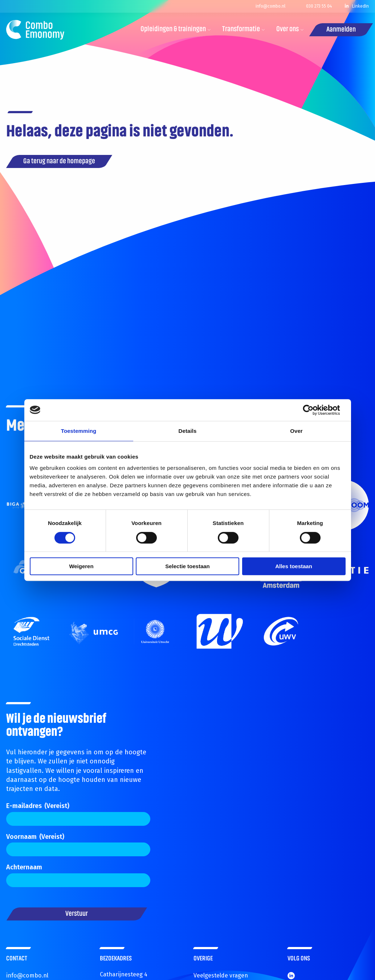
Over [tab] (296, 431)
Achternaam (24, 867)
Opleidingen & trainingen (176, 29)
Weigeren (81, 566)
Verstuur (77, 914)
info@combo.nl (27, 975)
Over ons (290, 29)
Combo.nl (35, 30)
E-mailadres (38, 806)
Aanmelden (341, 30)
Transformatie (244, 29)
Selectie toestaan (187, 566)
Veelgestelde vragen (221, 975)
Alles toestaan (294, 566)
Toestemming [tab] (79, 431)
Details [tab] (188, 431)
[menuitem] (173, 30)
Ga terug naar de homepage (59, 161)
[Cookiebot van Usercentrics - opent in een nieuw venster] (314, 410)
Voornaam (35, 837)
